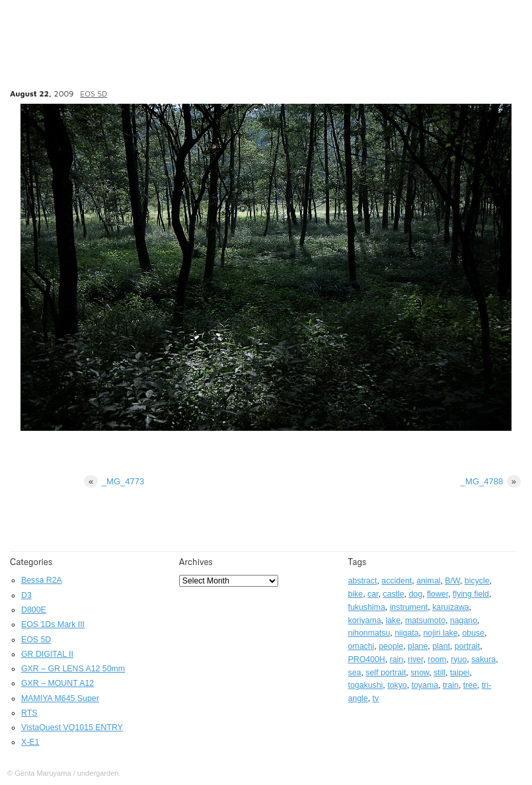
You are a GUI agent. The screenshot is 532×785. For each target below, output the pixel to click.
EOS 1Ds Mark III (53, 624)
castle (393, 594)
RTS (29, 713)
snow (420, 673)
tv (376, 698)
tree (470, 685)
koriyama (365, 620)
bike (356, 594)
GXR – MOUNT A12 (57, 683)
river (415, 659)
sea (355, 673)
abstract (363, 581)
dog (415, 594)
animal (428, 581)
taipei (460, 673)
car (373, 594)
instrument (409, 607)
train (451, 685)
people (391, 646)
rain (397, 659)
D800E (34, 610)
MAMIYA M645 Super (60, 698)
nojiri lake (440, 633)
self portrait (386, 673)
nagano (464, 620)
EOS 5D (94, 93)
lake (393, 620)
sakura (483, 659)
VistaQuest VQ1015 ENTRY (72, 728)
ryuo (459, 659)
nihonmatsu (369, 633)
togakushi (366, 685)
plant (441, 646)
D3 (26, 595)
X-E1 (30, 742)
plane (418, 646)
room (437, 659)
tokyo (397, 685)
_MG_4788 (491, 481)
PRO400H (367, 659)
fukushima (367, 607)
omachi (361, 646)
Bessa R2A (42, 580)
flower (437, 594)
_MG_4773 (114, 481)
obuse (473, 633)
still (439, 673)
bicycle (477, 581)
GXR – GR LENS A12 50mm (73, 669)
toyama (425, 685)
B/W (452, 581)
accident (397, 581)
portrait (467, 646)
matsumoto (425, 620)
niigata (406, 633)
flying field (471, 594)
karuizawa (451, 607)
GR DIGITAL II (47, 654)
